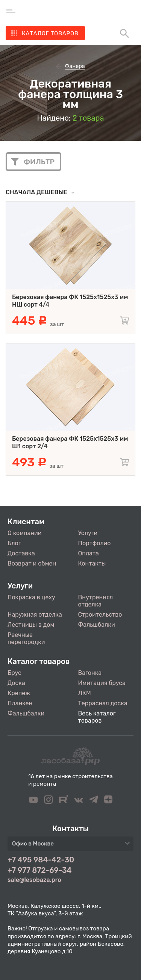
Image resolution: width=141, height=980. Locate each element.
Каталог (50, 33)
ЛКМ (85, 693)
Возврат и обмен (32, 563)
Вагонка (90, 673)
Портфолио (95, 543)
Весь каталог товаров (97, 717)
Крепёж (19, 693)
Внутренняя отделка (96, 601)
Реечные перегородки (26, 638)
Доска (16, 683)
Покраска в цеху (31, 597)
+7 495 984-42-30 (41, 860)
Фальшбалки (97, 625)
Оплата (89, 553)
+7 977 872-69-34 (40, 870)
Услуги (88, 533)
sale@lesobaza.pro (34, 880)
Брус (14, 673)
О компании (25, 533)
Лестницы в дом (31, 625)
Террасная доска (103, 703)
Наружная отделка (35, 615)
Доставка (21, 553)
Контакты (92, 563)
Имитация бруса (102, 683)
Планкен (20, 703)
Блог (14, 543)
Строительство (100, 615)
